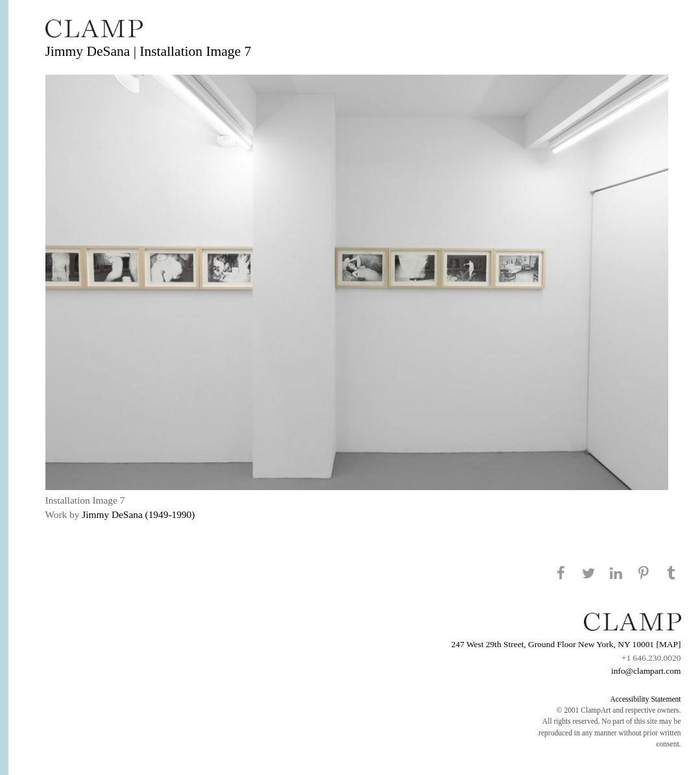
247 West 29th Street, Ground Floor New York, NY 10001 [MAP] (566, 644)
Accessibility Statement (645, 699)
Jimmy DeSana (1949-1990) (138, 514)
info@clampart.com (646, 671)
